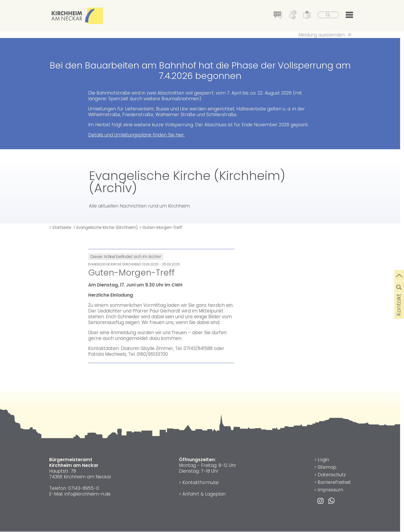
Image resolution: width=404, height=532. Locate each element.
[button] (349, 16)
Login (323, 460)
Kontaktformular (201, 483)
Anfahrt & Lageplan (204, 494)
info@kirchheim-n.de (88, 494)
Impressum (330, 490)
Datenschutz (332, 475)
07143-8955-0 (84, 488)
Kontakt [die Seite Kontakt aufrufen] (399, 313)
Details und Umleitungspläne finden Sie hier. (136, 135)
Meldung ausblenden (322, 35)
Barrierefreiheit (334, 482)
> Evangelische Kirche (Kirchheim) (105, 227)
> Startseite (60, 227)
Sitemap (327, 467)
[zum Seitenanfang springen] (399, 275)
